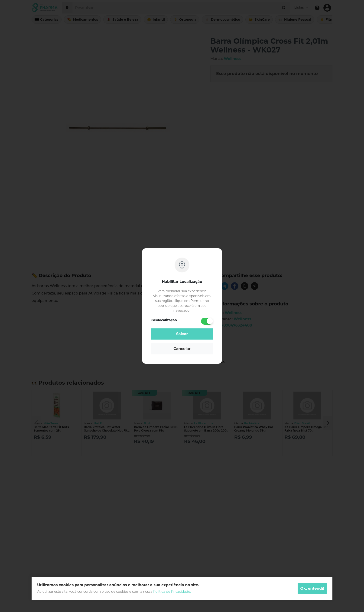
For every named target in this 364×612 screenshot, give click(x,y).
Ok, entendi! (312, 588)
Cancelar (182, 349)
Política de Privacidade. (172, 592)
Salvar (182, 334)
